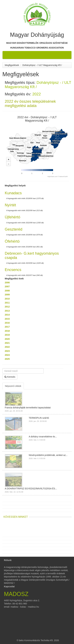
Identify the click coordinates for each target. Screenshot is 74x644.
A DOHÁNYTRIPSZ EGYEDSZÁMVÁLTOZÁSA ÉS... (31, 489)
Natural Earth (63, 177)
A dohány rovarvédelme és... (43, 437)
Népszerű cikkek (13, 386)
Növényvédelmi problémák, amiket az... (48, 455)
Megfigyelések (12, 65)
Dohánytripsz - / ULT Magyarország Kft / (42, 65)
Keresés (10, 377)
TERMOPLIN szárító (39, 418)
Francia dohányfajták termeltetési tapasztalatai (28, 408)
